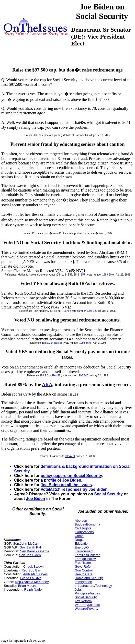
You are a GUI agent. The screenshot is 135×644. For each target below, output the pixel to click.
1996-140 (83, 375)
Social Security (108, 494)
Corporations (84, 532)
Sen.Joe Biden (30, 555)
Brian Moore (27, 586)
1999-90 (107, 275)
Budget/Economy (87, 524)
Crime (79, 536)
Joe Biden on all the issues (66, 485)
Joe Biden (36, 499)
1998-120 (92, 311)
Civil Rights (83, 528)
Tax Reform (83, 601)
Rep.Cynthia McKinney (32, 582)
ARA (47, 384)
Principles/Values (87, 593)
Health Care (83, 574)
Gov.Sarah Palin (31, 547)
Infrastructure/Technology (93, 586)
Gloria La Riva (31, 578)
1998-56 (84, 343)
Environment (84, 551)
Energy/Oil (82, 547)
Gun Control (84, 570)
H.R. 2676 (64, 311)
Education (82, 544)
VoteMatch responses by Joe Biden (74, 489)
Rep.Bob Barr (32, 570)
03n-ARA (70, 456)
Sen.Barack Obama (35, 551)
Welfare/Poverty (86, 609)
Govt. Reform (85, 567)
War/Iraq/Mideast (87, 605)
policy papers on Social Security (71, 476)
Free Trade (83, 563)
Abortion (81, 521)
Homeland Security (89, 578)
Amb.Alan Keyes (35, 574)
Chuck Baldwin (34, 567)
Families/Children (87, 555)
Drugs (79, 540)
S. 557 (81, 275)
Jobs (78, 589)
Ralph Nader (34, 589)
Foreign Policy (85, 559)
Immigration (83, 582)
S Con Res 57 (52, 375)
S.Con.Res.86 (54, 343)
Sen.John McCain (26, 544)
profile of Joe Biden (63, 480)
